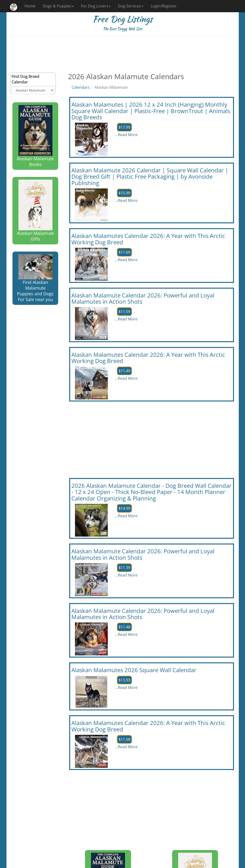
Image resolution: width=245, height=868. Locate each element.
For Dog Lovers (96, 6)
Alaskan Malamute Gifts (35, 211)
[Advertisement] (123, 55)
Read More (128, 135)
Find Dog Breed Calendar (25, 79)
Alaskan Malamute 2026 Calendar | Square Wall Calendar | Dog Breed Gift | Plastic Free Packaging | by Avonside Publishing (150, 176)
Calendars (81, 87)
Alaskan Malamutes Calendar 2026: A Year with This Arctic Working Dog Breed (148, 239)
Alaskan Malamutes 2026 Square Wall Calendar (134, 670)
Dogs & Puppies (58, 6)
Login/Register (164, 6)
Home (30, 6)
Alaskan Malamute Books (35, 136)
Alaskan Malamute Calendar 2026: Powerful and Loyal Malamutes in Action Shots (143, 298)
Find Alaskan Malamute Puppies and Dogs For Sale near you (35, 278)
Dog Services (131, 6)
